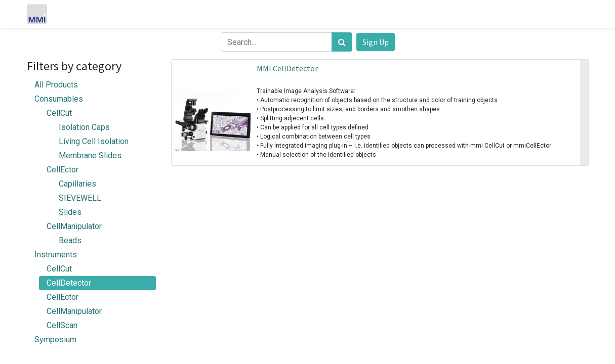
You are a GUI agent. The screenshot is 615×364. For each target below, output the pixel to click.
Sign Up (376, 42)
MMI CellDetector (287, 68)
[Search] (342, 42)
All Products (56, 85)
